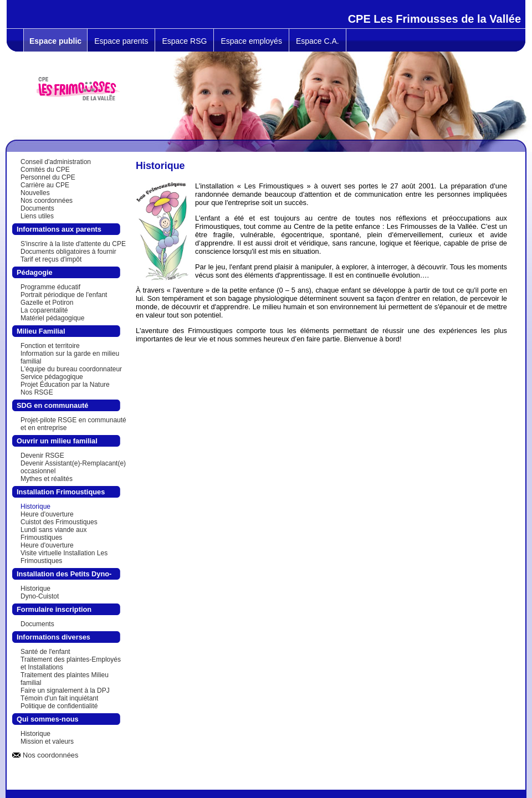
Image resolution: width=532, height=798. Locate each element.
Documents (37, 208)
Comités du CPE (45, 170)
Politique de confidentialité (59, 706)
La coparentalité (44, 310)
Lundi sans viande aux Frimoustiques (53, 534)
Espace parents (121, 41)
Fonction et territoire (50, 346)
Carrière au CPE (45, 185)
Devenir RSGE (42, 456)
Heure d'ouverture (47, 514)
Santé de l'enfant (45, 652)
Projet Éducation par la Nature (65, 385)
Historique (35, 507)
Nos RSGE (37, 392)
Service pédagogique (52, 377)
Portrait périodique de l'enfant (64, 295)
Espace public (55, 41)
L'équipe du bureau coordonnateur (71, 369)
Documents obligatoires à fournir (68, 252)
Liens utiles (37, 216)
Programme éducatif (50, 287)
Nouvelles (35, 193)
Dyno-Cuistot (40, 596)
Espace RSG (184, 41)
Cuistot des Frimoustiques (59, 522)
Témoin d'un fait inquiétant (59, 698)
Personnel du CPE (48, 177)
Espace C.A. (318, 41)
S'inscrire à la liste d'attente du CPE (73, 244)
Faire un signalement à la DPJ (65, 690)
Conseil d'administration (56, 162)
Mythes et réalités (47, 479)
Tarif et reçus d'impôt (51, 259)
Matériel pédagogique (52, 318)
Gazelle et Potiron (47, 303)
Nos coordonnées (47, 201)
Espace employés (251, 41)
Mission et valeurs (47, 741)
